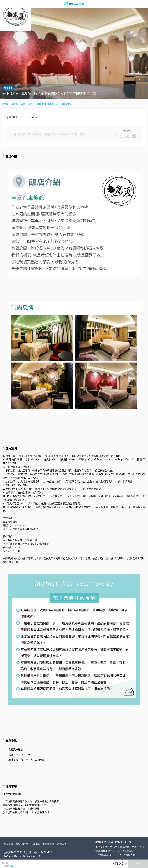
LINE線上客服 (103, 855)
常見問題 (9, 844)
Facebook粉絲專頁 (125, 855)
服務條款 (35, 844)
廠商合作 (62, 844)
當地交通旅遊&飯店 (47, 104)
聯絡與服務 (49, 844)
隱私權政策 (22, 844)
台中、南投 (27, 104)
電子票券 (8, 88)
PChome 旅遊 (74, 4)
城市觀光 (66, 104)
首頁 (6, 104)
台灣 (14, 104)
